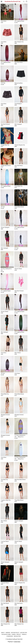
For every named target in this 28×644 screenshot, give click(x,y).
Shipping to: (14, 642)
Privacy (19, 634)
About (3, 633)
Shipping (8, 633)
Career (14, 634)
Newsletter (17, 636)
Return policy (15, 633)
